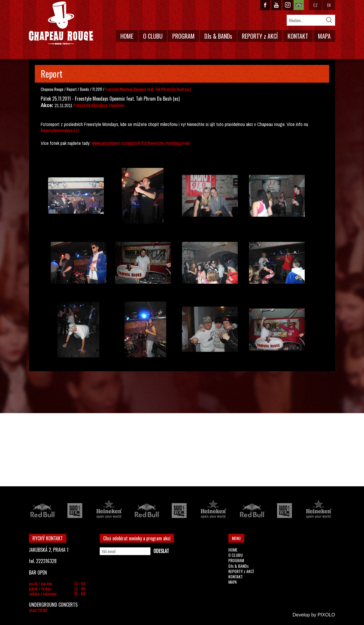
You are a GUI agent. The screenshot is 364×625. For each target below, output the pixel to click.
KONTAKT (298, 36)
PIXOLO (326, 615)
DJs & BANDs (218, 36)
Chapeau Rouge (52, 89)
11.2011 (97, 89)
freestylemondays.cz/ (60, 130)
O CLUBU (153, 36)
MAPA (324, 36)
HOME (127, 36)
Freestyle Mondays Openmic (99, 105)
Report (72, 89)
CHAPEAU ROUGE (61, 23)
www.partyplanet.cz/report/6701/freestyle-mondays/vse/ (141, 143)
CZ (315, 5)
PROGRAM (183, 36)
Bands (85, 89)
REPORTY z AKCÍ (260, 36)
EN (329, 5)
